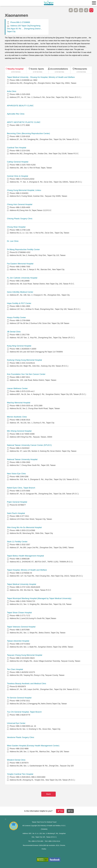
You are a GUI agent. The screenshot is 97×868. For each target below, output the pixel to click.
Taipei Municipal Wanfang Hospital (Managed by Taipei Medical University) (39, 598)
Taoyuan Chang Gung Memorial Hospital (25, 655)
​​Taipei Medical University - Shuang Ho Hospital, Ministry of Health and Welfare (41, 77)
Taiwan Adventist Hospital (18, 641)
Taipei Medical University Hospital (22, 584)
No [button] (71, 811)
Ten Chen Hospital (15, 669)
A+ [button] (76, 10)
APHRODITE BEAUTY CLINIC (20, 106)
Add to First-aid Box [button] (91, 10)
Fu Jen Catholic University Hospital (22, 278)
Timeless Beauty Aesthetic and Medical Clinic (27, 684)
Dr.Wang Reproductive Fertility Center (23, 249)
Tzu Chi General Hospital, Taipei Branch (24, 712)
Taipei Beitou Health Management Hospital (25, 556)
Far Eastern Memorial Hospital (20, 264)
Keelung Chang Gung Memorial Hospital (24, 360)
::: (6, 819)
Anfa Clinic (12, 91)
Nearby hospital (16, 69)
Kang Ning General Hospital (19, 346)
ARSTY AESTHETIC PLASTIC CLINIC (24, 122)
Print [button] (81, 10)
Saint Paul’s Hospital (16, 513)
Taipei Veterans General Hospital (21, 627)
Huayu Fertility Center (16, 317)
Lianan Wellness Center (17, 388)
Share (86, 10)
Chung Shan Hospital (16, 227)
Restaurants (81, 69)
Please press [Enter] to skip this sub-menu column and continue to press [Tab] (66, 10)
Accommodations (59, 69)
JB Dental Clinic (14, 332)
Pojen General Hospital (17, 502)
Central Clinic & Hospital (18, 176)
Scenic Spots (37, 69)
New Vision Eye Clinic (16, 474)
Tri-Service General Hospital (19, 698)
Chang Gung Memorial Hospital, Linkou (24, 190)
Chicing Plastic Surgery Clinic (20, 219)
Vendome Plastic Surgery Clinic (21, 737)
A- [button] (71, 10)
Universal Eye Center (16, 723)
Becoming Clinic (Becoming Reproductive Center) (28, 133)
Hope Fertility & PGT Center (19, 303)
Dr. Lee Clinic (13, 241)
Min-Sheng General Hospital (19, 431)
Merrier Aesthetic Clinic (17, 417)
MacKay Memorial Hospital (19, 403)
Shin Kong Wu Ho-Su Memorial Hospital (24, 527)
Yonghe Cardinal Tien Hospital (20, 774)
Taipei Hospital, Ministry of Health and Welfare (27, 570)
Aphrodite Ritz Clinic (16, 114)
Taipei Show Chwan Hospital (19, 613)
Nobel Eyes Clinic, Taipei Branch (21, 488)
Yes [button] (60, 811)
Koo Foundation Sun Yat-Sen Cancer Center (26, 374)
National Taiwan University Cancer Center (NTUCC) (29, 445)
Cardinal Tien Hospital (17, 148)
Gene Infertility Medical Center (20, 292)
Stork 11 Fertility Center (17, 542)
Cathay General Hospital (18, 162)
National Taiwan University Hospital (22, 459)
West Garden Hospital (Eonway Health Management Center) (33, 746)
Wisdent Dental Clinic (16, 760)
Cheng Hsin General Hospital (20, 204)
